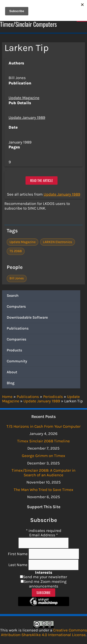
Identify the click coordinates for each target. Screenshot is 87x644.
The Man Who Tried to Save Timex (43, 490)
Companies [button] (16, 339)
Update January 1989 (27, 117)
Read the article (42, 180)
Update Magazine (24, 98)
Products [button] (14, 350)
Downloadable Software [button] (27, 317)
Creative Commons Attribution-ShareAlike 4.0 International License (44, 632)
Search (13, 295)
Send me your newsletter (45, 577)
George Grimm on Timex (43, 456)
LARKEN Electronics (58, 242)
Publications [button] (18, 328)
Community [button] (17, 361)
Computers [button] (16, 306)
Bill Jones (17, 278)
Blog (11, 383)
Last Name (18, 565)
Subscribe (43, 592)
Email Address (43, 535)
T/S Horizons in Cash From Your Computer (43, 426)
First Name (18, 554)
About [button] (12, 372)
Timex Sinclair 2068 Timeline (43, 441)
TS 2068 (16, 251)
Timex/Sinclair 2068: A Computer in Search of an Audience (43, 473)
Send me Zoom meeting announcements (45, 584)
